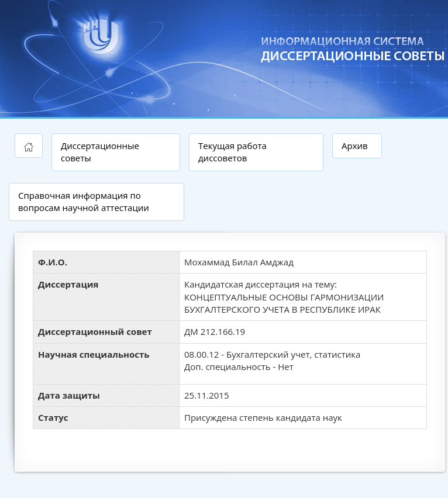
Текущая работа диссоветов (232, 152)
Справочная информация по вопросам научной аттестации (84, 201)
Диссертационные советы (100, 152)
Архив (355, 146)
